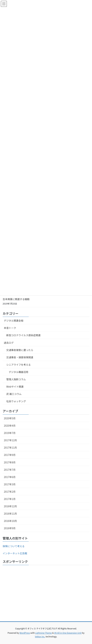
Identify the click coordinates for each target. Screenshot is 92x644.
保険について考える (14, 546)
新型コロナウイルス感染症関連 (23, 335)
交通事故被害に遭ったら (20, 350)
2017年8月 (10, 462)
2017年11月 (10, 448)
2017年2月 (10, 492)
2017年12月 (10, 440)
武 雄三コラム (14, 394)
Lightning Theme (43, 633)
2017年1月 (10, 499)
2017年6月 (10, 477)
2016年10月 (10, 521)
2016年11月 (10, 514)
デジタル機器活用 (19, 372)
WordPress (25, 633)
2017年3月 (10, 484)
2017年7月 (10, 470)
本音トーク (10, 328)
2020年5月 (10, 418)
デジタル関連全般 (14, 321)
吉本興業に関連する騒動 (16, 299)
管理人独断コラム (16, 379)
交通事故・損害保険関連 (20, 357)
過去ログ (9, 343)
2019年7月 (10, 433)
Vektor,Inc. (40, 636)
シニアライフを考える (19, 365)
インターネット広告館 (15, 553)
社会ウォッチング (16, 401)
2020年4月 (10, 426)
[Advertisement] (46, 592)
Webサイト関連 (15, 387)
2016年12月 (10, 506)
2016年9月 (10, 528)
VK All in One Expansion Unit (68, 633)
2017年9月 (10, 455)
